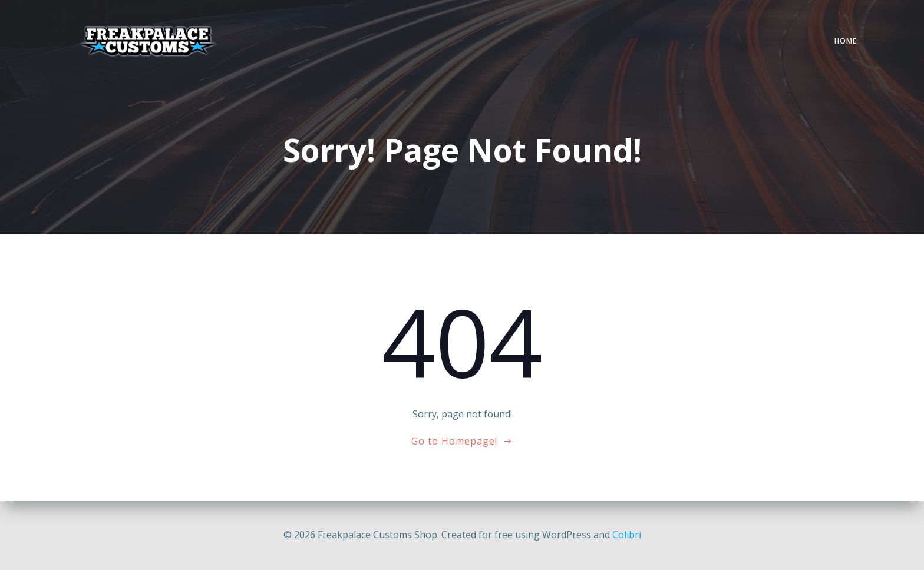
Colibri (627, 535)
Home (846, 41)
